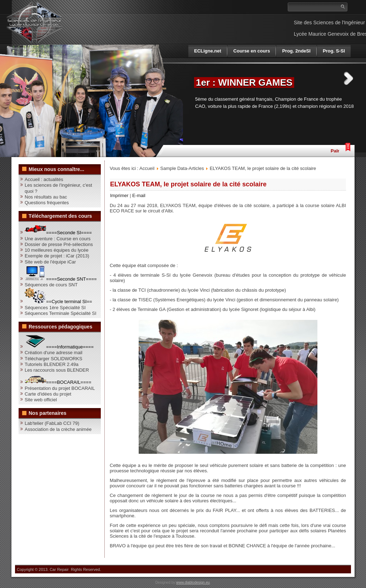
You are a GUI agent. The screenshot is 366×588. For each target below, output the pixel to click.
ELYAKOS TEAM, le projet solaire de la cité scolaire (188, 184)
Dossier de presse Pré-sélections (59, 244)
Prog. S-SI (334, 51)
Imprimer (120, 195)
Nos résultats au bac (46, 197)
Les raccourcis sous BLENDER (57, 370)
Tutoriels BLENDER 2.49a (52, 364)
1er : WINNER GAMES (244, 82)
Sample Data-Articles (182, 168)
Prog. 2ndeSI (296, 51)
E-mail (139, 195)
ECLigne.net (208, 51)
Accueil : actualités (44, 179)
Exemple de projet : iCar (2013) (57, 256)
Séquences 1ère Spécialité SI (55, 308)
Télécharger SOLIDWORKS (53, 359)
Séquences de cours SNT (51, 285)
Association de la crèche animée (58, 429)
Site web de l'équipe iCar (50, 262)
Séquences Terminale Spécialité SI (61, 313)
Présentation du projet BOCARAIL (60, 388)
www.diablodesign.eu (193, 582)
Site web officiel (41, 400)
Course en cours (252, 51)
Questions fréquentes (47, 203)
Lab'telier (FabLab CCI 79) (52, 423)
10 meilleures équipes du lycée (57, 250)
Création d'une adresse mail (53, 353)
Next (348, 78)
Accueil (147, 168)
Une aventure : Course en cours (58, 239)
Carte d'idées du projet (48, 394)
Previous (180, 78)
